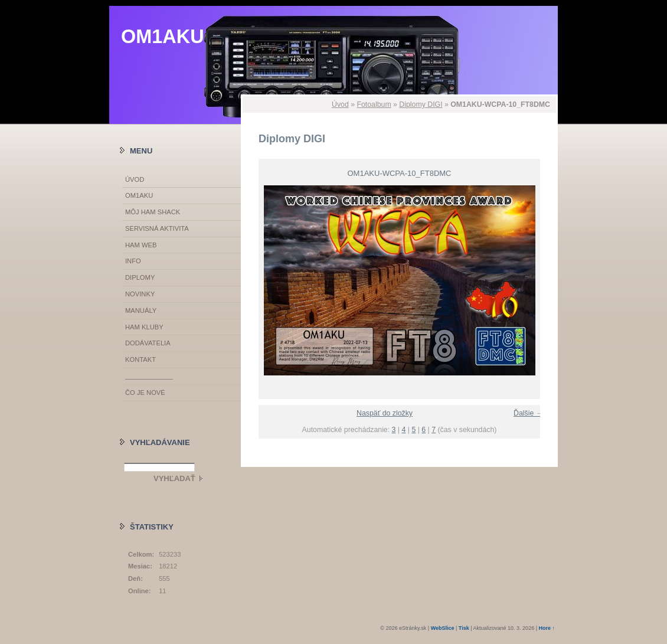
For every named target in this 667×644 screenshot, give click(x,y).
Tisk (464, 628)
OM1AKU (163, 37)
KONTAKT (140, 359)
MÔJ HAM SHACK (153, 212)
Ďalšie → (528, 413)
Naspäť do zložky (385, 413)
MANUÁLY (141, 310)
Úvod (340, 104)
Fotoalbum (374, 104)
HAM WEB (141, 245)
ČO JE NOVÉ (145, 393)
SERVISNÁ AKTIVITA (157, 228)
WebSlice (443, 628)
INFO (133, 261)
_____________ (149, 376)
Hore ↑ (547, 628)
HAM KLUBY (144, 327)
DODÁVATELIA (148, 343)
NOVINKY (140, 294)
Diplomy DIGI (421, 104)
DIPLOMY (140, 277)
